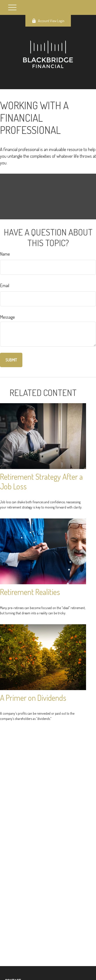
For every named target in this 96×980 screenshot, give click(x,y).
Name (5, 254)
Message (7, 317)
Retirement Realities (30, 592)
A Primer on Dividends (33, 698)
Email (5, 285)
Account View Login (48, 21)
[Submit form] (11, 360)
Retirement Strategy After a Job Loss (41, 481)
